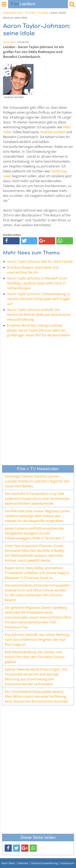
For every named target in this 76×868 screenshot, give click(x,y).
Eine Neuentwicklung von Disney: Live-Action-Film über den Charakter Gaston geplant (35, 657)
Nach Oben (8, 863)
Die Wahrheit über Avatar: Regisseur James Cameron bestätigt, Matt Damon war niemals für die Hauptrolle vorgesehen (37, 516)
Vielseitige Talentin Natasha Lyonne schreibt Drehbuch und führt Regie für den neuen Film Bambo (37, 481)
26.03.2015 (9, 42)
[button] (11, 241)
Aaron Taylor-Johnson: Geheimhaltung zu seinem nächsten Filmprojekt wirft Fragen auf (39, 299)
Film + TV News (39, 13)
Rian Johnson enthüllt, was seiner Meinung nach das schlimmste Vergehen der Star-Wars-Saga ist (37, 640)
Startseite (9, 13)
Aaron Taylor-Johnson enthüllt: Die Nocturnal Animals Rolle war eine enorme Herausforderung (39, 315)
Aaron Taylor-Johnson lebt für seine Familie (40, 262)
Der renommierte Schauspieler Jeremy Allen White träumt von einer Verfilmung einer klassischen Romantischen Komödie (36, 696)
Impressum (67, 863)
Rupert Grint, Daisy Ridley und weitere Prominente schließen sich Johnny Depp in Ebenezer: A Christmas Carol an (37, 573)
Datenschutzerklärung (44, 863)
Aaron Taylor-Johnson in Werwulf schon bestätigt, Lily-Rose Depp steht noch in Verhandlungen (37, 283)
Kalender (23, 863)
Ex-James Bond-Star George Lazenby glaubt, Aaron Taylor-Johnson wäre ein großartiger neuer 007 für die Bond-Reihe (39, 330)
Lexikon (23, 4)
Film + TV (22, 13)
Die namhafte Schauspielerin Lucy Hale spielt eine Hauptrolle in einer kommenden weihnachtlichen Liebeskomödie (37, 499)
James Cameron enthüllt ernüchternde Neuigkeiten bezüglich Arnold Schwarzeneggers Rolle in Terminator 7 (35, 533)
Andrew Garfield (53, 132)
